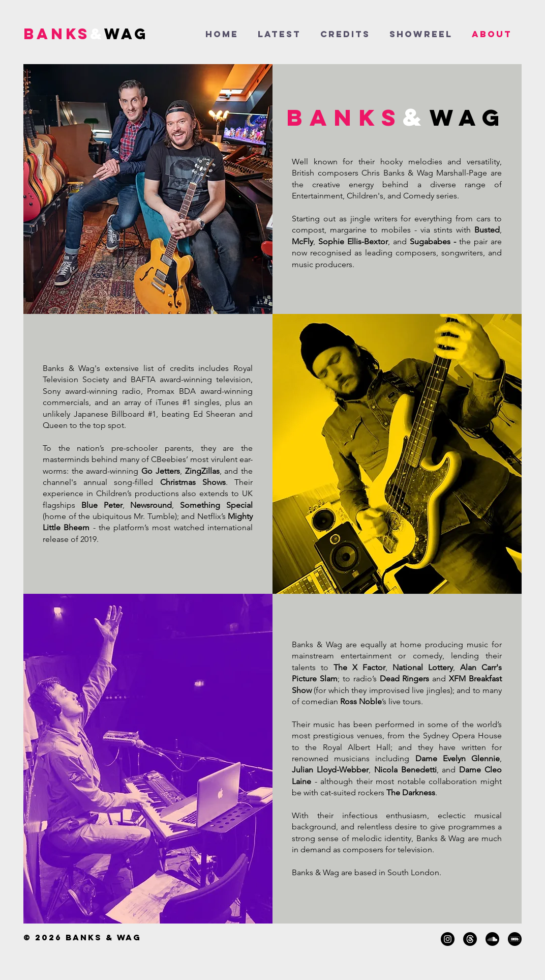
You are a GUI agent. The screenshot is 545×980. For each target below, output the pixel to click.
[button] (421, 34)
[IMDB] (515, 939)
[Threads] (470, 939)
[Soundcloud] (492, 939)
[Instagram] (448, 939)
